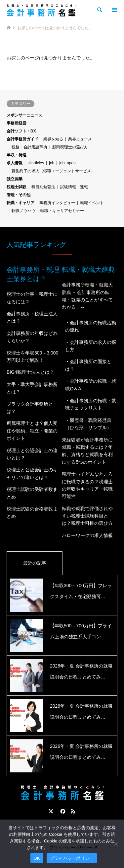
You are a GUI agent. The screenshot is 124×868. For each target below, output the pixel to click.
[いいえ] (116, 844)
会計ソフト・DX (21, 131)
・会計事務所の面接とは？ (88, 365)
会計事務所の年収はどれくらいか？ (32, 337)
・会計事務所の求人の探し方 (91, 346)
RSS (73, 811)
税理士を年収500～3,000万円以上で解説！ (32, 356)
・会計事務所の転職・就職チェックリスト (91, 404)
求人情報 (15, 163)
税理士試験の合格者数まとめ (32, 513)
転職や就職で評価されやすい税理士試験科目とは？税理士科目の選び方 (87, 516)
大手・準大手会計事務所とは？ (32, 388)
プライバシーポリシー (73, 848)
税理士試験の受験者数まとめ (32, 493)
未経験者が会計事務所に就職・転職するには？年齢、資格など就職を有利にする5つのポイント (87, 451)
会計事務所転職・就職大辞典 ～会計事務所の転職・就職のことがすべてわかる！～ (87, 296)
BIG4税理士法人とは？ (30, 372)
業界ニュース (80, 139)
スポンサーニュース (24, 115)
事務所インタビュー (57, 203)
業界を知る (53, 139)
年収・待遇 (17, 155)
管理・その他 (19, 195)
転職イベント (92, 203)
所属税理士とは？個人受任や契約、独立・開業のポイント (32, 431)
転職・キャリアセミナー (62, 211)
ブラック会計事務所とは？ (30, 408)
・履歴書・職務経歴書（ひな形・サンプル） (88, 424)
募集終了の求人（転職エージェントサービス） (53, 171)
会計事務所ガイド (22, 139)
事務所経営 (17, 123)
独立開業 (15, 179)
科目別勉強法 (43, 187)
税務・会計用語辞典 (29, 147)
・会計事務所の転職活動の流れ (91, 326)
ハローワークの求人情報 (87, 535)
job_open (67, 163)
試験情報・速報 (74, 187)
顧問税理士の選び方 (70, 147)
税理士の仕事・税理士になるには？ (32, 298)
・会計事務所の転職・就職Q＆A (91, 385)
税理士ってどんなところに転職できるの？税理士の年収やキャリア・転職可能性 (87, 485)
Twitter (51, 811)
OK (37, 858)
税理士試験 (17, 187)
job (52, 163)
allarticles (36, 163)
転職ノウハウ (23, 211)
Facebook (62, 811)
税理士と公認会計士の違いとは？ (32, 454)
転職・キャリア (21, 203)
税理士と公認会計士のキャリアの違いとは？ (32, 473)
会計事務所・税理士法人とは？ (32, 317)
